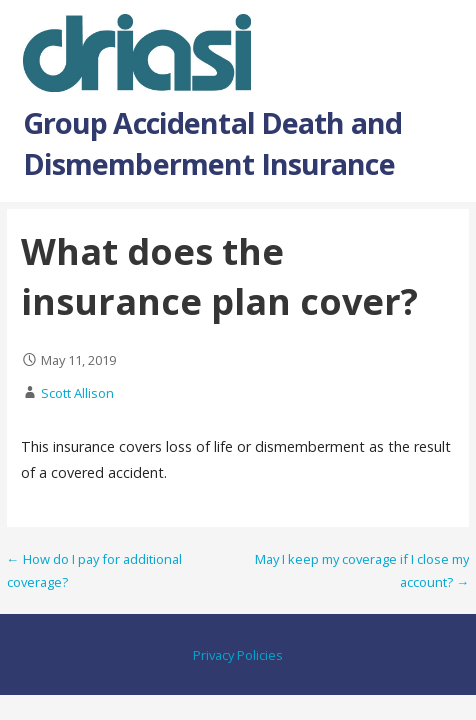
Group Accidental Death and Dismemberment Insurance (213, 142)
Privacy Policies (238, 655)
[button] (444, 39)
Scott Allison (77, 393)
